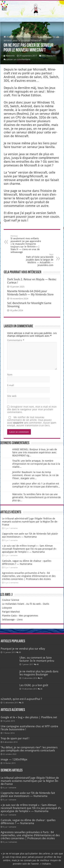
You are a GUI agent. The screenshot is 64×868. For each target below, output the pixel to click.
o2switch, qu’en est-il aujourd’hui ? (21, 699)
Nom (10, 375)
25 (23, 703)
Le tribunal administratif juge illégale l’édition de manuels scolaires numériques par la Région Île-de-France (30, 522)
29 (41, 678)
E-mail (11, 385)
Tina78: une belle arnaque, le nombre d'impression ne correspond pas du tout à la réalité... (36, 464)
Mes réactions (24, 37)
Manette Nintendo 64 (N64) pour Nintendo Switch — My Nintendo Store (30, 293)
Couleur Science (11, 600)
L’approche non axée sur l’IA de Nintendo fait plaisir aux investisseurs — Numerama (28, 794)
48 (38, 664)
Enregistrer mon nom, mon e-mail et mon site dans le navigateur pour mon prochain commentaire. (32, 409)
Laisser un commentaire (18, 59)
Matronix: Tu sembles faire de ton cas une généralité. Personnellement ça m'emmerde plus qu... (37, 497)
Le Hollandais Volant (13, 604)
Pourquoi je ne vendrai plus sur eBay (23, 649)
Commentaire (16, 340)
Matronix (10, 56)
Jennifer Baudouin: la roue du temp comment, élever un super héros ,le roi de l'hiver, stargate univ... (35, 475)
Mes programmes (29, 616)
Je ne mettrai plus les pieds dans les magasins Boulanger (39, 673)
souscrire (18, 423)
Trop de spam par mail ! (15, 738)
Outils (46, 604)
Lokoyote (7, 608)
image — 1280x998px (14, 759)
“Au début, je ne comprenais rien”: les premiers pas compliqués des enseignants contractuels (29, 749)
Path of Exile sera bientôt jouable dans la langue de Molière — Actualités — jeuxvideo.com (36, 260)
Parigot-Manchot (11, 612)
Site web (12, 396)
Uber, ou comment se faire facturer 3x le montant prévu (37, 659)
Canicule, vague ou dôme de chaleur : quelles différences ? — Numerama (28, 822)
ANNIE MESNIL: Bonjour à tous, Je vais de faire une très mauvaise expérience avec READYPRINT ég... (35, 452)
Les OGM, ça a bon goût (34, 685)
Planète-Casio (9, 616)
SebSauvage (8, 620)
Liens (20, 620)
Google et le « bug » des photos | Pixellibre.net (29, 717)
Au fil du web (33, 604)
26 (41, 689)
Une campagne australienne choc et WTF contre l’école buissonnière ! (29, 728)
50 (20, 652)
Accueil (9, 37)
